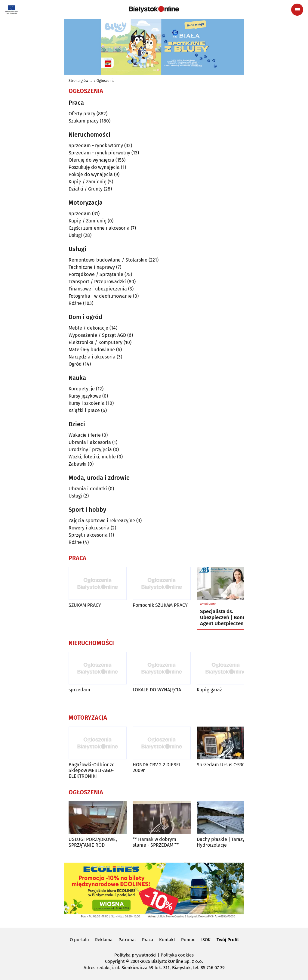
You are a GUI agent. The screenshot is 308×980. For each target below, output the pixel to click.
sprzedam (79, 690)
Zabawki (78, 464)
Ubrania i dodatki (88, 489)
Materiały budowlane (92, 350)
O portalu (79, 940)
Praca (148, 940)
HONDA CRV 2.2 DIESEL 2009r (157, 768)
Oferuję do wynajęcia (91, 160)
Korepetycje (82, 389)
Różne (75, 303)
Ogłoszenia (106, 81)
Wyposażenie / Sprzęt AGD (97, 335)
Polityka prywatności (135, 955)
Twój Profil (228, 940)
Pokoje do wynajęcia (91, 174)
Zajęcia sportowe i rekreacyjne (102, 521)
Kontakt (167, 940)
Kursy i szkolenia (87, 403)
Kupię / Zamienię (88, 182)
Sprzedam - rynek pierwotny (99, 153)
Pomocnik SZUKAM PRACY (160, 605)
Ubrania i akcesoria (90, 442)
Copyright (115, 961)
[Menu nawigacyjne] (297, 10)
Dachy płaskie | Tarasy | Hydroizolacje (222, 842)
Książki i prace (84, 410)
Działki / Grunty (86, 189)
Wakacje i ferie (85, 435)
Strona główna (81, 81)
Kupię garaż (209, 690)
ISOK (206, 940)
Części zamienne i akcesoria (99, 228)
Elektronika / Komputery (95, 342)
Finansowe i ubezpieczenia (98, 289)
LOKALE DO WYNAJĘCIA (157, 690)
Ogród (75, 364)
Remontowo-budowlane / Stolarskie (108, 260)
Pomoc (188, 940)
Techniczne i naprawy (92, 267)
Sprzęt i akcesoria (88, 535)
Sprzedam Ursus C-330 (221, 765)
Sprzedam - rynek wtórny (96, 146)
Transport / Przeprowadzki (97, 282)
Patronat (127, 940)
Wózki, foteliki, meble (92, 457)
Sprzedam (80, 214)
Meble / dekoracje (88, 328)
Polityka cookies (177, 955)
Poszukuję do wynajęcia (94, 167)
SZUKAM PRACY (85, 605)
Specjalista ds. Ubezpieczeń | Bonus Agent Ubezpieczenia (224, 618)
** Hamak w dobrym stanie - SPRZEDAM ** (156, 842)
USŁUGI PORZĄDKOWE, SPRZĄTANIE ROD (93, 842)
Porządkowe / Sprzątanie (96, 274)
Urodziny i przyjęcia (90, 450)
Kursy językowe (85, 396)
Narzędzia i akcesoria (92, 357)
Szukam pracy (84, 121)
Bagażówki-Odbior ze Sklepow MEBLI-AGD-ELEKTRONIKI (92, 770)
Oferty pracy (82, 114)
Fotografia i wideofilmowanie (100, 296)
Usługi (75, 235)
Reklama (104, 940)
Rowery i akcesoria (89, 528)
